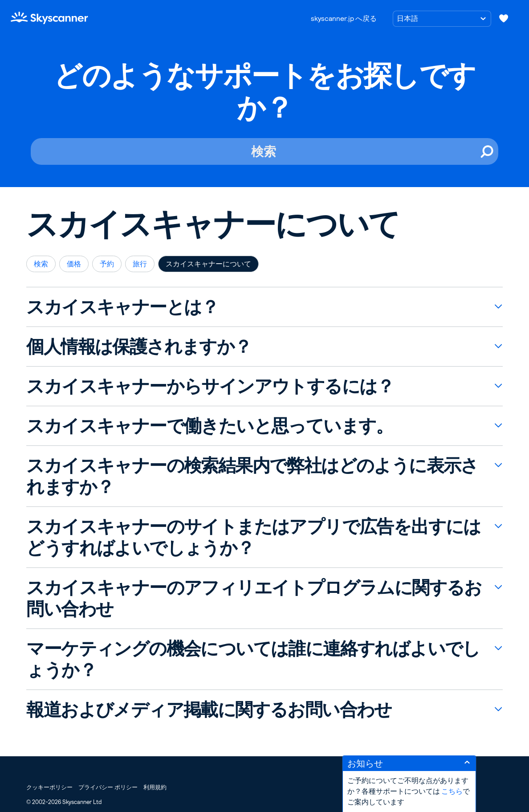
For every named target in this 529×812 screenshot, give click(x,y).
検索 (41, 264)
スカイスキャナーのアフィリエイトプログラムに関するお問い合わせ (254, 598)
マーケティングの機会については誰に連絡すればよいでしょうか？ (253, 659)
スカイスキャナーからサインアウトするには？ (210, 386)
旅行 (140, 264)
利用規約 (155, 787)
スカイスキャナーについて (208, 264)
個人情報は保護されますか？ (139, 347)
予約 (107, 264)
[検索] (264, 151)
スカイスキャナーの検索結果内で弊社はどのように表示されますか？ (252, 476)
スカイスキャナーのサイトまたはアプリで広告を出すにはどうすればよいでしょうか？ (253, 537)
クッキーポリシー (49, 787)
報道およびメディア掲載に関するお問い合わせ (209, 710)
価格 (74, 264)
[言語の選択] (442, 19)
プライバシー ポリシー (108, 787)
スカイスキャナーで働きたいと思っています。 (210, 426)
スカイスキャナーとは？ (122, 307)
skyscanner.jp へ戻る (344, 18)
